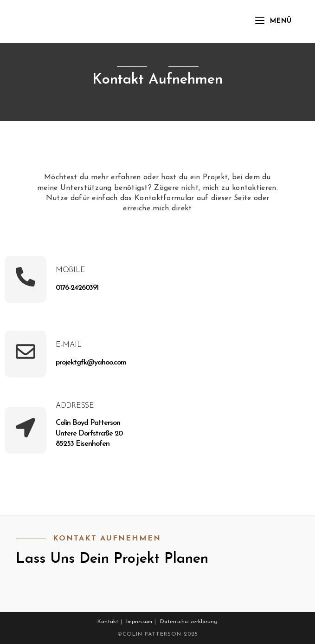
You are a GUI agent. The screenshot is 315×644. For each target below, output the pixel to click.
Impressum (139, 622)
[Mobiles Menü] (273, 21)
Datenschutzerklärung (189, 622)
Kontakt (108, 622)
